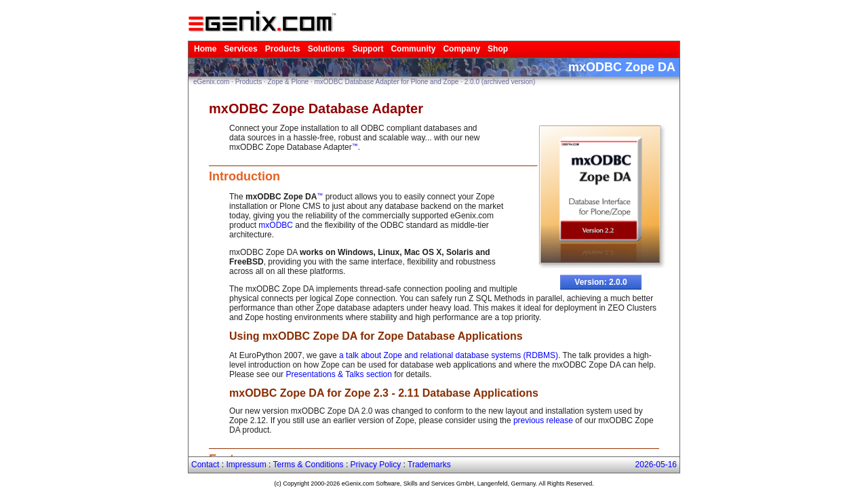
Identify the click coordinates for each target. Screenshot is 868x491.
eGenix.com (211, 82)
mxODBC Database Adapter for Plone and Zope (386, 82)
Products (283, 49)
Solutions (327, 49)
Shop (498, 49)
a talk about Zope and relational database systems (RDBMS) (449, 355)
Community (413, 49)
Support (368, 49)
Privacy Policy (376, 465)
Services (240, 49)
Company (461, 49)
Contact (205, 465)
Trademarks (429, 465)
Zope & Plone (289, 82)
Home (205, 49)
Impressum (246, 465)
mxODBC (276, 225)
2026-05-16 (656, 465)
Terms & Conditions (309, 465)
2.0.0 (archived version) (500, 82)
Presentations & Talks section (339, 374)
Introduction (244, 176)
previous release (543, 420)
